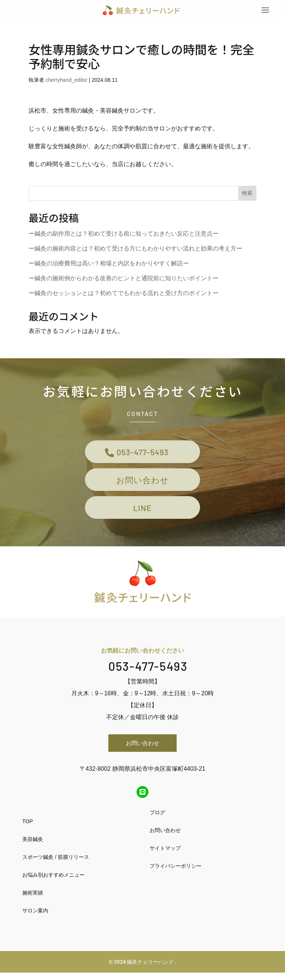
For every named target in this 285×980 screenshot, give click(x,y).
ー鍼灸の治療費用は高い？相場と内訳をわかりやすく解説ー (109, 264)
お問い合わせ (142, 484)
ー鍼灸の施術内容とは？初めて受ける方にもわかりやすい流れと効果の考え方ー (135, 249)
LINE (143, 514)
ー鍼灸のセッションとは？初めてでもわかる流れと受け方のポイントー (124, 294)
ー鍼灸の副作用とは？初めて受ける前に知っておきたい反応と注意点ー (124, 234)
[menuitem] (78, 829)
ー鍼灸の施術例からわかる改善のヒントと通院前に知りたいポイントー (124, 279)
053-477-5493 (142, 454)
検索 (247, 194)
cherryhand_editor (67, 81)
